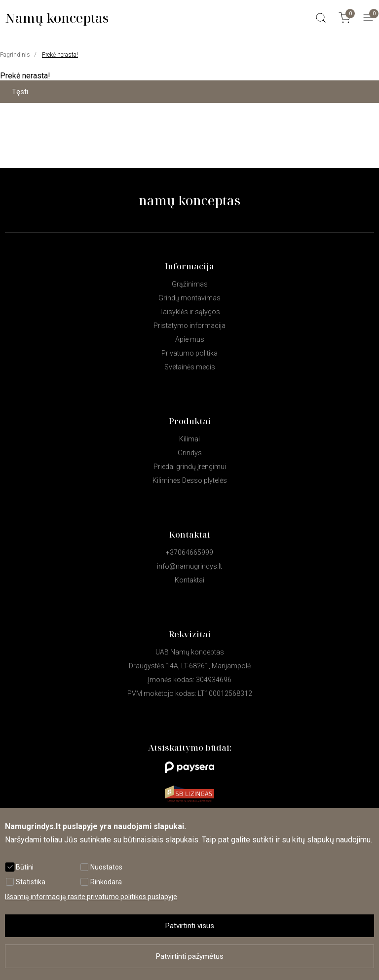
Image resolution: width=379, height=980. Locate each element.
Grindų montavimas (189, 298)
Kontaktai (189, 580)
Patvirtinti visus (190, 926)
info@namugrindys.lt (189, 566)
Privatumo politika (189, 353)
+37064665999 (189, 552)
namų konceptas (189, 200)
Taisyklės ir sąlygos (189, 312)
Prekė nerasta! (60, 55)
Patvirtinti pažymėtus (190, 956)
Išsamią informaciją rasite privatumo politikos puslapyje (91, 897)
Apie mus (190, 339)
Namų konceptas (57, 18)
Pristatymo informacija (189, 326)
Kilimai (189, 439)
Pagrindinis (15, 55)
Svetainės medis (190, 367)
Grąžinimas (190, 284)
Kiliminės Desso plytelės (190, 480)
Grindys (190, 453)
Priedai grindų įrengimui (190, 467)
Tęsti (20, 92)
